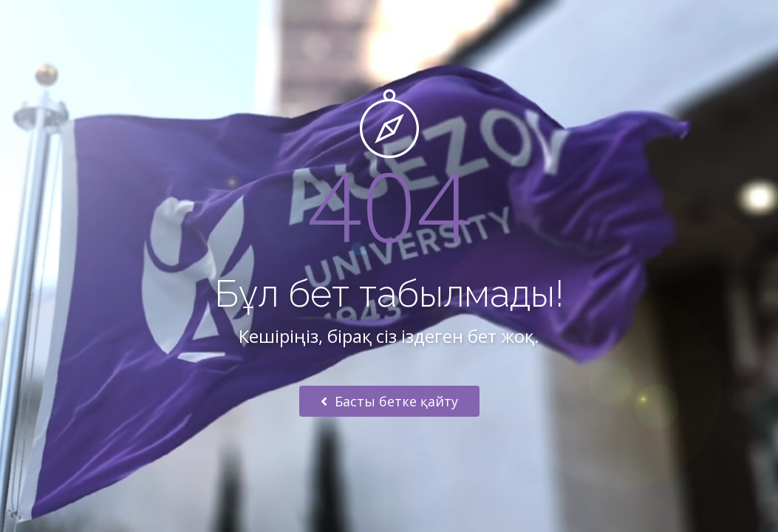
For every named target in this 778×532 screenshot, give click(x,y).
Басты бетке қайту (389, 401)
